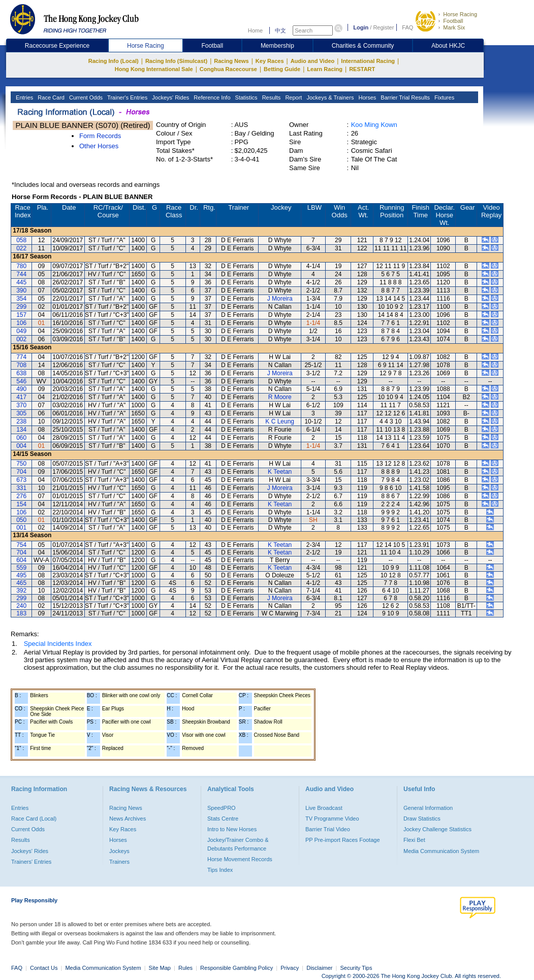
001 (21, 528)
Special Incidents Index (58, 644)
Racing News (231, 61)
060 (21, 438)
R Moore (280, 397)
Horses (366, 97)
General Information (428, 808)
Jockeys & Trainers (329, 97)
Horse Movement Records (240, 859)
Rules (186, 968)
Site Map (160, 968)
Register (383, 27)
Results (271, 97)
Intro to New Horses (232, 829)
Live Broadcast (324, 808)
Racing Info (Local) (114, 61)
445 (21, 282)
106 (21, 323)
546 (21, 381)
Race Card (50, 97)
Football (453, 21)
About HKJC (448, 46)
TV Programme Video (332, 819)
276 (21, 496)
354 (21, 299)
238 (21, 421)
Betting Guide (282, 69)
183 (21, 613)
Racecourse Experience (57, 46)
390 (21, 290)
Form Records (100, 136)
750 (21, 464)
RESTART (362, 69)
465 (21, 583)
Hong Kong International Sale (154, 69)
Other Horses (99, 146)
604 (21, 560)
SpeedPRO (222, 808)
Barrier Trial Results (404, 97)
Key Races (270, 61)
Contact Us (44, 968)
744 (21, 274)
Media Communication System (441, 851)
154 (21, 504)
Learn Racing (325, 69)
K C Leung (280, 421)
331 (21, 488)
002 (21, 339)
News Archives (128, 819)
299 (21, 307)
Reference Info (211, 97)
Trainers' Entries (31, 862)
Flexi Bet (414, 840)
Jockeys (119, 851)
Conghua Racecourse (228, 69)
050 (21, 520)
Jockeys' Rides (170, 97)
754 (21, 545)
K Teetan (280, 472)
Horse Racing (460, 14)
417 (21, 397)
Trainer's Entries (127, 97)
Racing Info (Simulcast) (176, 61)
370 (21, 405)
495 (21, 575)
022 (21, 248)
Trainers (119, 862)
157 (21, 315)
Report (293, 97)
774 (21, 357)
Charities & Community (363, 46)
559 (21, 568)
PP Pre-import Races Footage (343, 840)
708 (21, 365)
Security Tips (356, 968)
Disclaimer (319, 968)
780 (21, 266)
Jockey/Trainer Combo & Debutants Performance (238, 844)
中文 (280, 30)
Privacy (290, 968)
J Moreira (280, 299)
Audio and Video (313, 61)
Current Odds (85, 97)
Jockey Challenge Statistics (437, 829)
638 (21, 373)
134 (21, 430)
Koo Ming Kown (374, 125)
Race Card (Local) (34, 819)
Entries (24, 97)
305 (21, 413)
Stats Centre (223, 819)
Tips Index (220, 870)
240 (21, 606)
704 (21, 472)
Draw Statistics (422, 819)
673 (21, 480)
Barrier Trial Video (328, 829)
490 (21, 389)
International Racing (368, 61)
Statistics (246, 97)
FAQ (407, 27)
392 (21, 591)
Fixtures (444, 97)
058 (21, 240)
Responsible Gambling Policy (237, 968)
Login (361, 27)
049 (21, 331)
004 (21, 446)
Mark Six (454, 27)
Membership (277, 46)
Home (255, 30)
